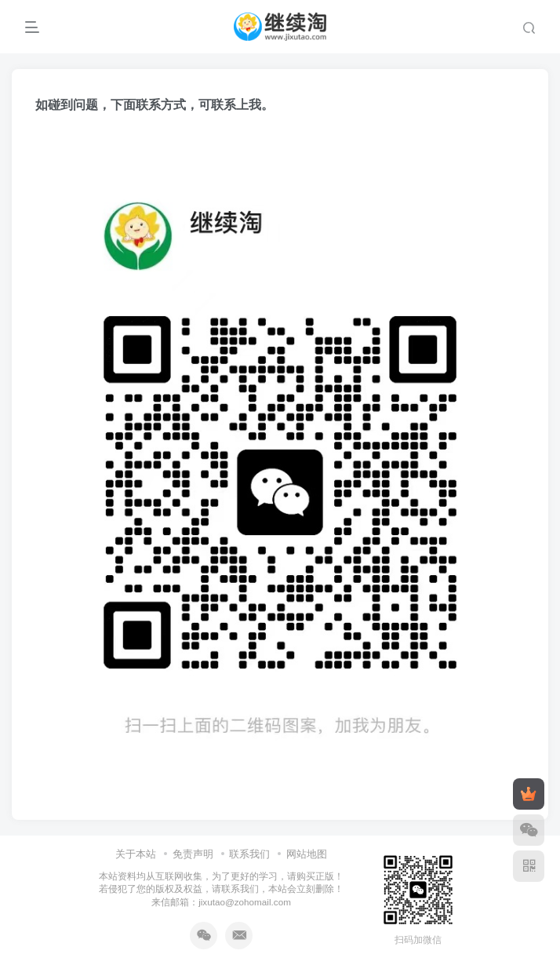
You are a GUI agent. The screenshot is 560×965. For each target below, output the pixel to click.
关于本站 (136, 854)
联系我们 (249, 854)
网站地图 (307, 854)
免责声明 (193, 854)
